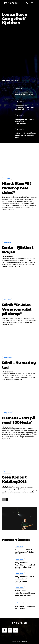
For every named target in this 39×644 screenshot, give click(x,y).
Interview (7, 178)
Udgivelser (19, 102)
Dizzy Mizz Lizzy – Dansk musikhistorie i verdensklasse (24, 121)
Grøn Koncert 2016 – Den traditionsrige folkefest (24, 93)
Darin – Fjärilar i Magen (18, 250)
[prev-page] (3, 499)
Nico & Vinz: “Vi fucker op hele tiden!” (16, 188)
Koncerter (19, 88)
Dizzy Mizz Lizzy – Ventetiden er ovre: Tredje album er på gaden (25, 107)
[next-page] (7, 499)
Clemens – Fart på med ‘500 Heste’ (19, 420)
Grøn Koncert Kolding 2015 (14, 479)
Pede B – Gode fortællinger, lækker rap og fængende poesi (25, 135)
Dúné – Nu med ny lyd (19, 365)
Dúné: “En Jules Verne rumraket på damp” (17, 309)
